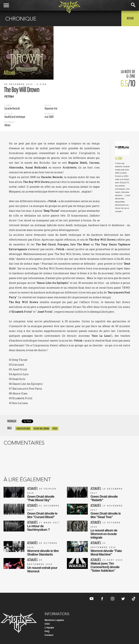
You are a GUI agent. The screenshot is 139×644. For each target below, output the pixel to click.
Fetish (55, 428)
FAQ (47, 631)
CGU (47, 624)
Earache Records (23, 428)
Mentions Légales (54, 620)
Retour (130, 18)
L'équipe (49, 628)
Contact (49, 635)
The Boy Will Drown (41, 428)
